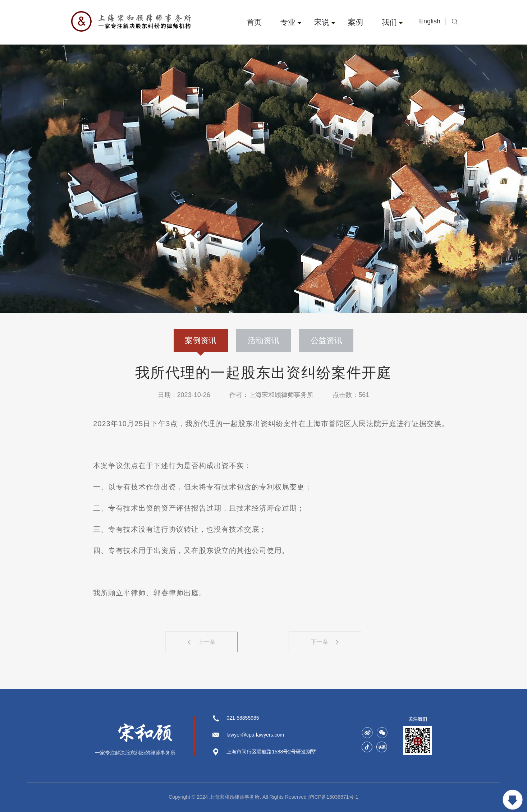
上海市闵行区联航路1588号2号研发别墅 (271, 752)
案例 (356, 22)
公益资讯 (326, 340)
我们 (392, 22)
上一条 (201, 642)
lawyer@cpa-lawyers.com (255, 735)
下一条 (325, 642)
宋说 (325, 22)
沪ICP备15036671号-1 (333, 797)
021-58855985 (243, 718)
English (431, 21)
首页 (254, 22)
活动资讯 (263, 340)
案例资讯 (201, 344)
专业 (291, 22)
